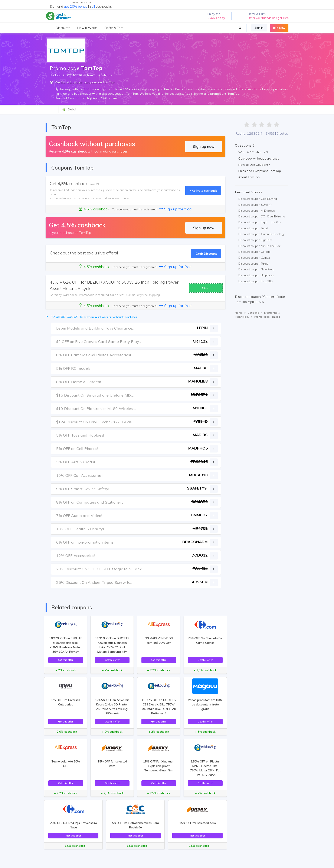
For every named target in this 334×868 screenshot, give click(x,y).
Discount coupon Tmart (253, 228)
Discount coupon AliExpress (257, 211)
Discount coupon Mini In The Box (259, 246)
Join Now (279, 28)
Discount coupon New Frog (256, 269)
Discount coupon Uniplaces (256, 275)
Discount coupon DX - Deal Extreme (262, 216)
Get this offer (66, 660)
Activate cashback (203, 191)
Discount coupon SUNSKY (255, 205)
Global (69, 109)
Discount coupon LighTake (256, 240)
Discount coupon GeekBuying (258, 199)
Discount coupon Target (254, 264)
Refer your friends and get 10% (268, 18)
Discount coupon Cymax (254, 258)
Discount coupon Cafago (254, 252)
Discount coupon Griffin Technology (261, 234)
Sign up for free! (176, 209)
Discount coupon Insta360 (255, 281)
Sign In (259, 28)
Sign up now (204, 146)
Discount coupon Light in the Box (260, 222)
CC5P (206, 288)
